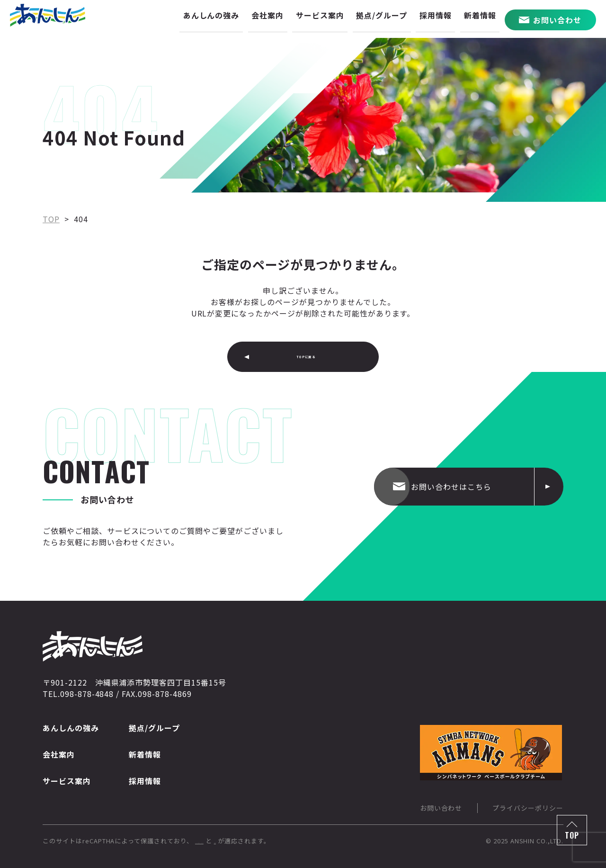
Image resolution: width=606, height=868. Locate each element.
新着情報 (145, 754)
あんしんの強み (71, 728)
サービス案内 (67, 781)
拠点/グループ (154, 728)
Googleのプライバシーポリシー (243, 841)
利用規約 (315, 841)
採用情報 (145, 781)
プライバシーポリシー (528, 808)
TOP (572, 835)
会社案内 (59, 754)
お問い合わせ (441, 808)
